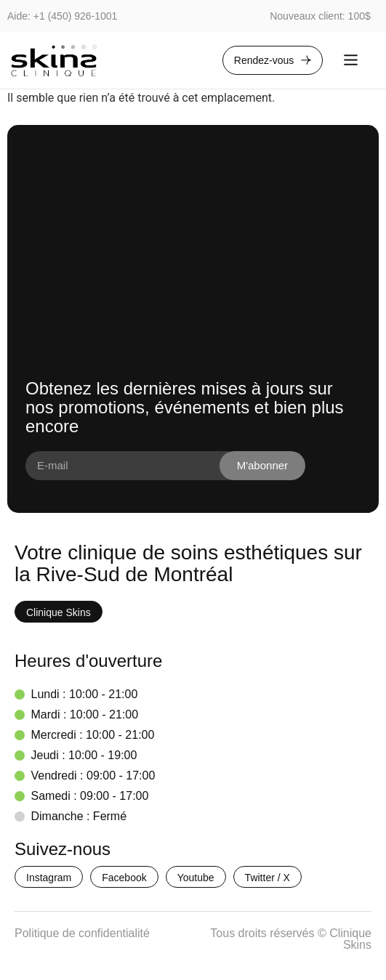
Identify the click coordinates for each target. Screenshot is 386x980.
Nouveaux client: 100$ (320, 16)
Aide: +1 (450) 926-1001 (62, 16)
